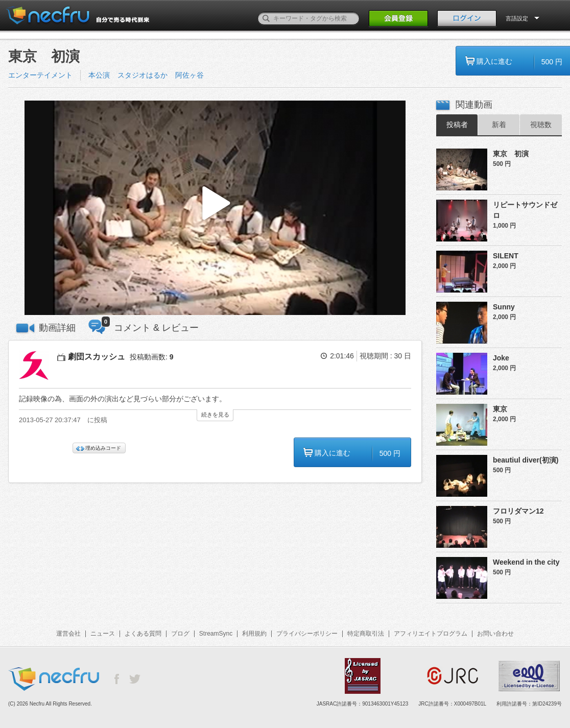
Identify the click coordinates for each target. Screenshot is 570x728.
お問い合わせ (495, 634)
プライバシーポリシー (307, 634)
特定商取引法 (366, 634)
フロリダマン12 (518, 511)
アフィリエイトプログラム (431, 634)
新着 (499, 125)
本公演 (99, 75)
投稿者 (457, 125)
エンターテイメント (40, 75)
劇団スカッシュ (97, 357)
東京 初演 (511, 154)
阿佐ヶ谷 (189, 75)
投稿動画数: (152, 357)
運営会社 (68, 634)
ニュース (103, 634)
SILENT (506, 256)
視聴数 (541, 125)
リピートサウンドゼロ (525, 210)
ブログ (180, 634)
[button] (215, 208)
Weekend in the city (526, 562)
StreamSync (216, 634)
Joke (501, 358)
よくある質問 (143, 634)
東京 (500, 409)
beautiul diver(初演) (526, 460)
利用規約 (254, 634)
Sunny (504, 307)
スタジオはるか (142, 75)
